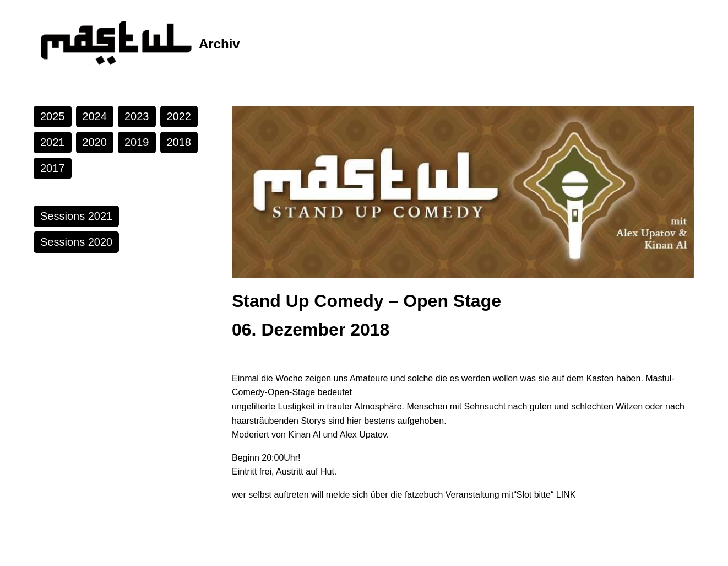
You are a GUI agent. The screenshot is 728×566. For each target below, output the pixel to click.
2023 (137, 116)
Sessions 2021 (76, 216)
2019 (137, 142)
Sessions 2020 (76, 242)
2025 (53, 116)
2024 (95, 116)
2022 (179, 116)
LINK (566, 495)
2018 (179, 142)
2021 (53, 142)
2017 (53, 168)
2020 (95, 142)
